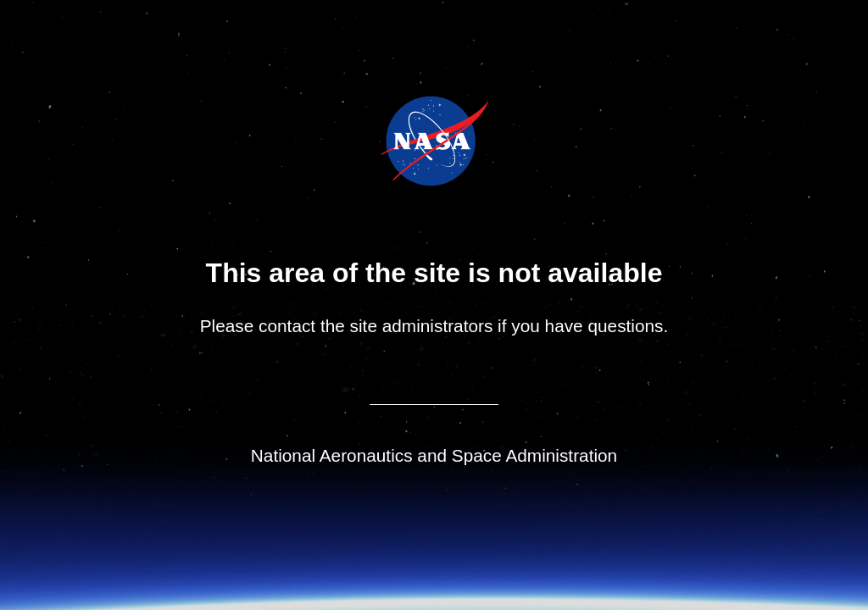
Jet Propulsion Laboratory (446, 118)
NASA (392, 141)
